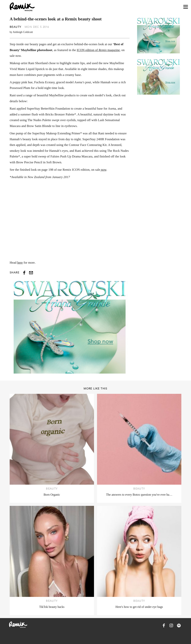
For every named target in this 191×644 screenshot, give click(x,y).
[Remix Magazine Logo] (22, 7)
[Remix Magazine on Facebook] (164, 625)
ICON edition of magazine (98, 50)
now (103, 170)
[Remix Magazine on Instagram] (171, 625)
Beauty (15, 27)
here (20, 263)
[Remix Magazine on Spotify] (179, 625)
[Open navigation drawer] (186, 7)
